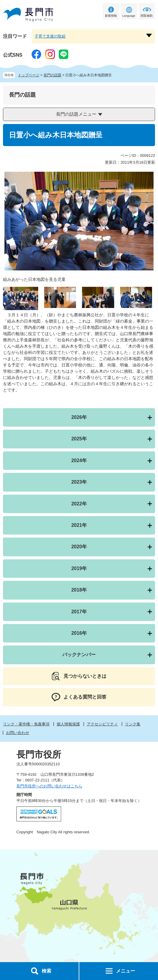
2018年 (79, 590)
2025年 (79, 439)
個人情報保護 (68, 724)
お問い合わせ (18, 733)
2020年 (79, 547)
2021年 (79, 525)
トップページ (29, 75)
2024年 (79, 460)
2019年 (79, 568)
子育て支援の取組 (50, 36)
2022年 (79, 504)
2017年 (79, 612)
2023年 (79, 482)
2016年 (79, 633)
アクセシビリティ (102, 724)
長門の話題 (52, 75)
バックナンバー (79, 655)
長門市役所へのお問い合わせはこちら (49, 786)
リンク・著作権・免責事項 (26, 724)
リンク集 (133, 724)
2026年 (79, 417)
